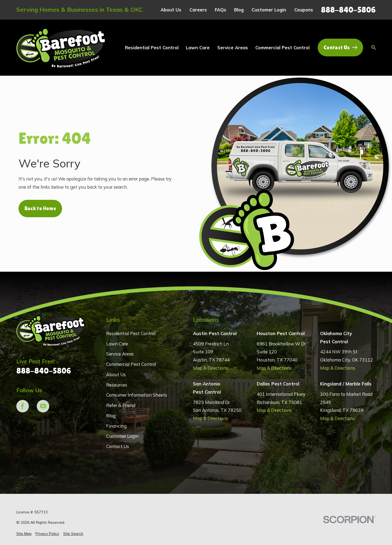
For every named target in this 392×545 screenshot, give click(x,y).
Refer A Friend (121, 405)
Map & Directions (211, 368)
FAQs (220, 10)
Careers (198, 10)
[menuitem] (24, 534)
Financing (116, 426)
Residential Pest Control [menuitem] (152, 48)
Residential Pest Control (131, 333)
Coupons (304, 10)
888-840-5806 (348, 10)
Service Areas (120, 354)
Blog (239, 10)
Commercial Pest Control (131, 364)
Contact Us (340, 48)
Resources (117, 385)
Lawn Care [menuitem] (198, 48)
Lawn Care (117, 344)
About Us (171, 10)
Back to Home (40, 208)
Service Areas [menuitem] (233, 48)
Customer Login (269, 10)
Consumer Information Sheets (137, 395)
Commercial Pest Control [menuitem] (282, 48)
